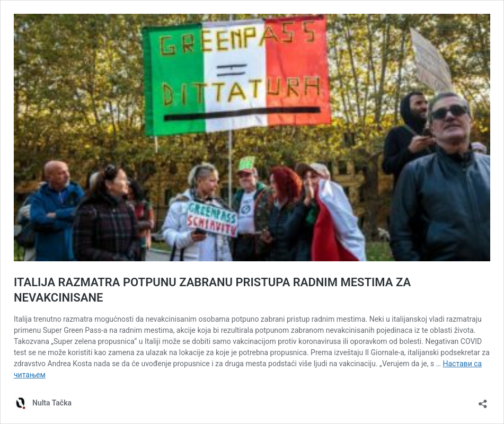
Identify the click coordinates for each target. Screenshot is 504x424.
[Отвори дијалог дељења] (483, 400)
